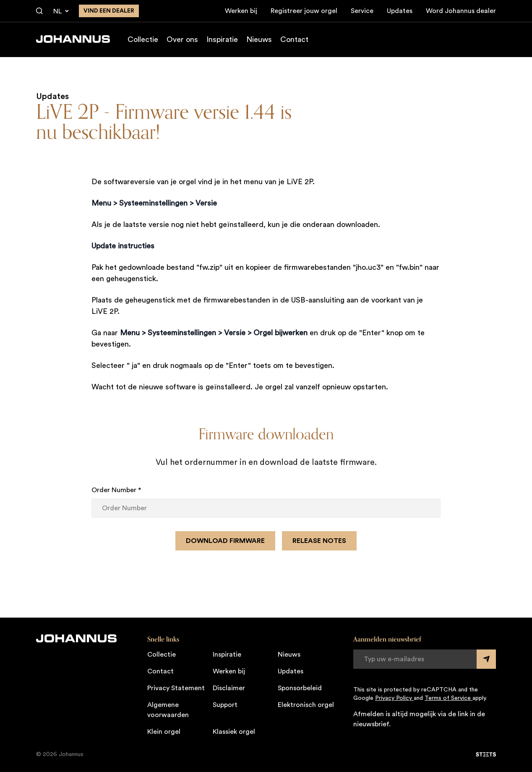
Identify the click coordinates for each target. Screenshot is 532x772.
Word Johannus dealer (461, 11)
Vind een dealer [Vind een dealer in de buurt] (109, 11)
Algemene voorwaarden (168, 710)
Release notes (319, 541)
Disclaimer (229, 688)
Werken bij (241, 11)
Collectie (143, 39)
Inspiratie (222, 39)
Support (225, 705)
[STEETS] (486, 754)
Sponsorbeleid (300, 688)
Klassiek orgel (234, 732)
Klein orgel (164, 732)
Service (362, 11)
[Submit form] (486, 659)
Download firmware (225, 541)
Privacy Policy (394, 698)
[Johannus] (73, 39)
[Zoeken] (39, 11)
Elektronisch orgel (306, 705)
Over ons (182, 39)
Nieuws (259, 39)
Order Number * (116, 490)
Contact (294, 39)
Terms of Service (449, 698)
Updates (400, 11)
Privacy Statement (176, 688)
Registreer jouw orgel (304, 11)
